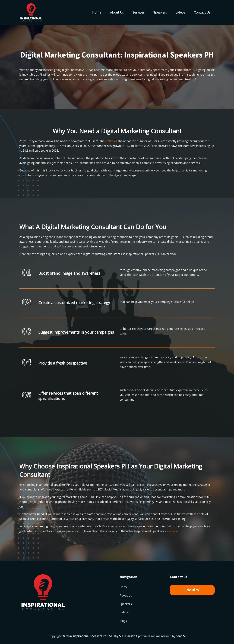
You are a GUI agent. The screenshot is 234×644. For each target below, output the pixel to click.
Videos (180, 12)
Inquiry (192, 590)
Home (97, 12)
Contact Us (202, 12)
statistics (111, 141)
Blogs (123, 621)
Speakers (160, 12)
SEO (112, 636)
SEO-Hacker (127, 636)
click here (171, 531)
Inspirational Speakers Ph (89, 636)
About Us (117, 12)
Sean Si (181, 636)
